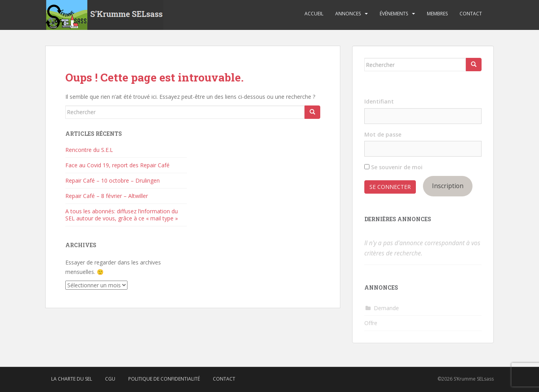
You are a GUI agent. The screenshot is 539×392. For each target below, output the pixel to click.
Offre (371, 323)
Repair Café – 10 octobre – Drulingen (113, 180)
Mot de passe (383, 134)
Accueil (314, 14)
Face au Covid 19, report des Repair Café (117, 165)
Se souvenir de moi (393, 167)
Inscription (448, 186)
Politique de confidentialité (164, 379)
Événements (394, 14)
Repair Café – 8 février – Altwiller (107, 196)
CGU (110, 379)
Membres (437, 14)
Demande (386, 308)
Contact (471, 14)
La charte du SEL (72, 379)
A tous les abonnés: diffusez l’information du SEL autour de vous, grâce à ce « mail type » (122, 215)
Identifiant (379, 101)
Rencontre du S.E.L (89, 150)
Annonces (348, 14)
